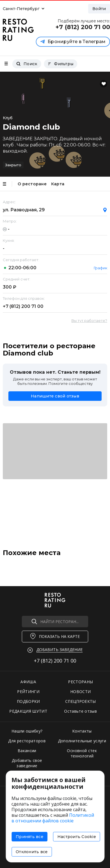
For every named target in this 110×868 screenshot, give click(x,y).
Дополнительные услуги (82, 741)
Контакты (82, 731)
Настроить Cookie (77, 837)
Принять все (30, 837)
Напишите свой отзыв (55, 396)
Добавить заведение (59, 650)
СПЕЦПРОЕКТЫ (81, 701)
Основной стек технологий (82, 753)
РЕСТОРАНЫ (80, 682)
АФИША (28, 682)
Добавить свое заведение (27, 763)
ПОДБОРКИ (28, 701)
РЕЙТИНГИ (28, 692)
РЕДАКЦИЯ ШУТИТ (28, 711)
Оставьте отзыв (80, 711)
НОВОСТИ (80, 692)
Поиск (27, 64)
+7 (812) (23, 306)
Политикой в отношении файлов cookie (53, 818)
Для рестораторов (27, 741)
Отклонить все (32, 852)
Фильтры (61, 64)
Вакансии (27, 751)
